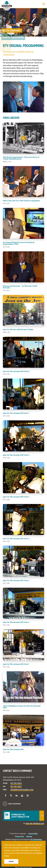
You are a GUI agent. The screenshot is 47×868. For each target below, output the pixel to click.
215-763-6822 (16, 786)
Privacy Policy (33, 834)
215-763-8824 (16, 783)
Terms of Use (20, 836)
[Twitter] (11, 795)
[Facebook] (5, 796)
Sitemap (29, 836)
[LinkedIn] (17, 796)
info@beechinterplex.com (22, 790)
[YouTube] (22, 796)
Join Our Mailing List (35, 823)
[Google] (28, 796)
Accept (11, 861)
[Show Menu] (44, 4)
